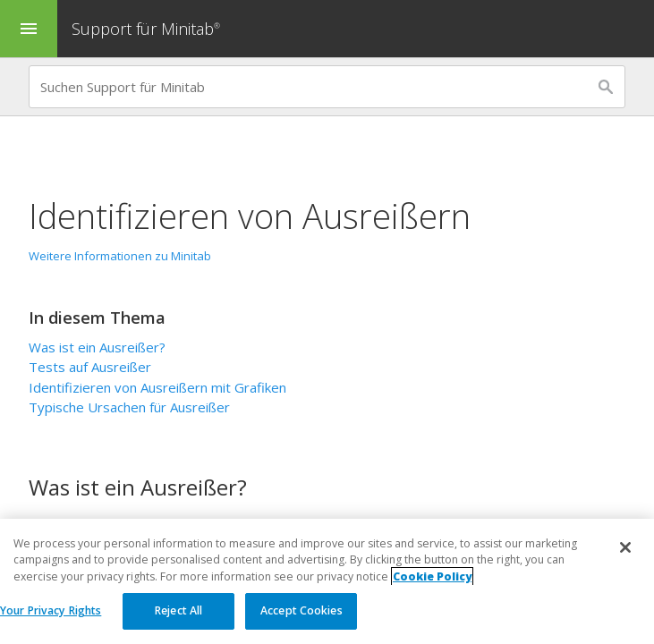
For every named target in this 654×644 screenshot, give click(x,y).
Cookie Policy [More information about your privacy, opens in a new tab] (432, 576)
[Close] (625, 547)
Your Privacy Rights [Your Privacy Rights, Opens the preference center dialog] (51, 610)
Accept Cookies (302, 610)
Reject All (178, 610)
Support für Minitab (148, 29)
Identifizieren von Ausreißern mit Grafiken (157, 387)
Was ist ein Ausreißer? (97, 347)
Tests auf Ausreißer (90, 367)
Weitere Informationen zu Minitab (120, 256)
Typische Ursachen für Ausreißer (129, 407)
